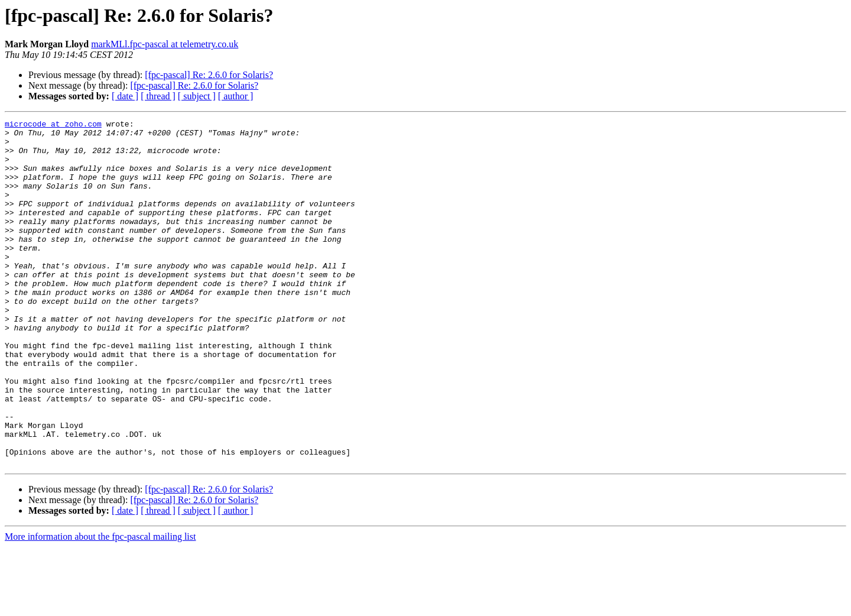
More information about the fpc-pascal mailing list (100, 606)
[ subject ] (197, 96)
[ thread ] (158, 96)
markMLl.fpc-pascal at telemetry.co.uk (165, 44)
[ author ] (236, 96)
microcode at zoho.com (53, 125)
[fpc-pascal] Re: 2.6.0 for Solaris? (209, 75)
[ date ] (125, 96)
